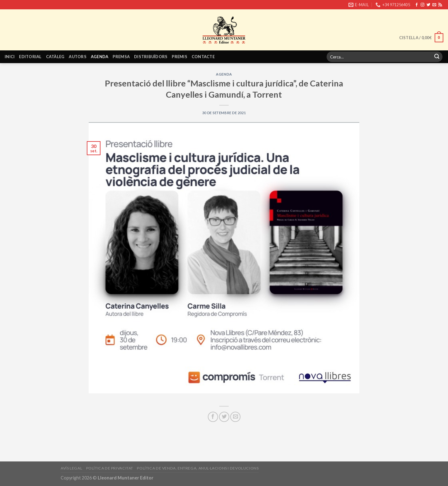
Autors (78, 57)
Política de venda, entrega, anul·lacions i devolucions (198, 468)
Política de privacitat (110, 468)
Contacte (203, 57)
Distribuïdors (151, 57)
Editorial (30, 57)
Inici (10, 57)
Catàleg (55, 57)
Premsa (121, 57)
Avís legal (71, 468)
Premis (180, 57)
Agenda (100, 57)
